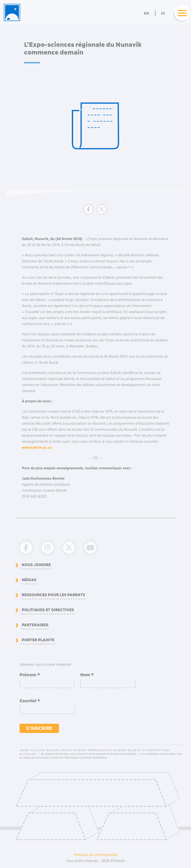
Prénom (30, 675)
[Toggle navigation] (181, 13)
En (147, 13)
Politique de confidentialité (96, 855)
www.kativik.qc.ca (37, 447)
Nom (87, 675)
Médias (29, 580)
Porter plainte (38, 640)
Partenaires (35, 625)
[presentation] (113, 706)
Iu (163, 13)
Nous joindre (36, 565)
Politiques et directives (48, 610)
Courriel (30, 701)
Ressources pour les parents (53, 595)
